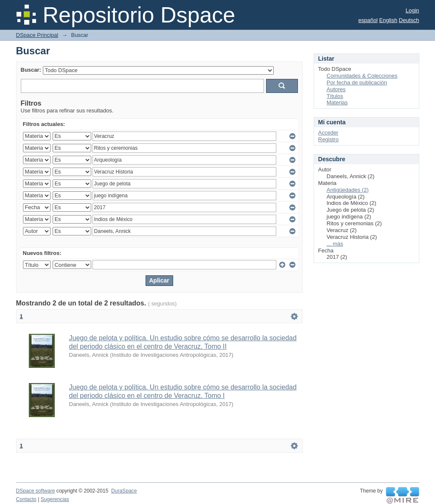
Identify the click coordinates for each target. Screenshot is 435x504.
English (389, 20)
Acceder (328, 133)
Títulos (335, 96)
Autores (336, 89)
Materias (337, 102)
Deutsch (409, 20)
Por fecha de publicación (357, 83)
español (368, 20)
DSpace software (36, 491)
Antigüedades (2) (348, 190)
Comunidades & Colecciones (362, 76)
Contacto (26, 499)
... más (335, 244)
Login (413, 10)
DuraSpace (124, 491)
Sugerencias (55, 499)
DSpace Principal (37, 35)
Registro (328, 139)
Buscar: (31, 70)
